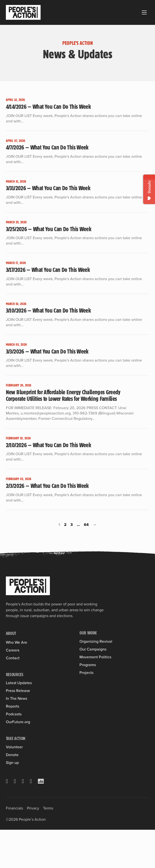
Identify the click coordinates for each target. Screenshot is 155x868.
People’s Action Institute (26, 663)
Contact (13, 696)
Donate (12, 793)
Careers (13, 688)
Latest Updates (19, 721)
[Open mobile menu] (144, 12)
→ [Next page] (95, 525)
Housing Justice (92, 680)
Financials (14, 846)
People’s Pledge (93, 719)
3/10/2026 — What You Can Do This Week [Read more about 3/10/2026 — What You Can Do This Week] (48, 310)
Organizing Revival (96, 641)
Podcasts (14, 752)
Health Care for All (94, 673)
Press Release (18, 729)
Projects (86, 738)
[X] (7, 819)
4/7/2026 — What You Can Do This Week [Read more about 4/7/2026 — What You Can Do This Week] (47, 147)
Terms (48, 846)
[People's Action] (28, 586)
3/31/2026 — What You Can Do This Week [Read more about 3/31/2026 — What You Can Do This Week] (48, 188)
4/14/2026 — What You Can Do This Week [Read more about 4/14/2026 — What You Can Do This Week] (48, 107)
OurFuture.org (18, 760)
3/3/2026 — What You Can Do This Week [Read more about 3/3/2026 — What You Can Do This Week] (47, 351)
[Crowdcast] (41, 819)
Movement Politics (95, 706)
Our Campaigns (93, 667)
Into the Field (90, 655)
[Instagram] (23, 819)
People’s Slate (91, 712)
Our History (15, 649)
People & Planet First (97, 694)
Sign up (12, 801)
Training (86, 648)
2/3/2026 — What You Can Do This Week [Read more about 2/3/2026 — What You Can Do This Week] (47, 486)
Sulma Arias (16, 670)
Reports (12, 745)
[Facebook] (15, 819)
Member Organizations (24, 656)
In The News (17, 737)
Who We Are (17, 642)
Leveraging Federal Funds (100, 687)
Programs (88, 730)
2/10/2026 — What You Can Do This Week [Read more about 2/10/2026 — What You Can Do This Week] (48, 445)
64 (86, 525)
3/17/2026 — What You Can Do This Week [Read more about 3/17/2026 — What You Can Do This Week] (48, 270)
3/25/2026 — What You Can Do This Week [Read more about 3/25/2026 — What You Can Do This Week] (49, 229)
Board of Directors (21, 677)
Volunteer (14, 785)
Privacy (33, 846)
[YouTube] (31, 819)
